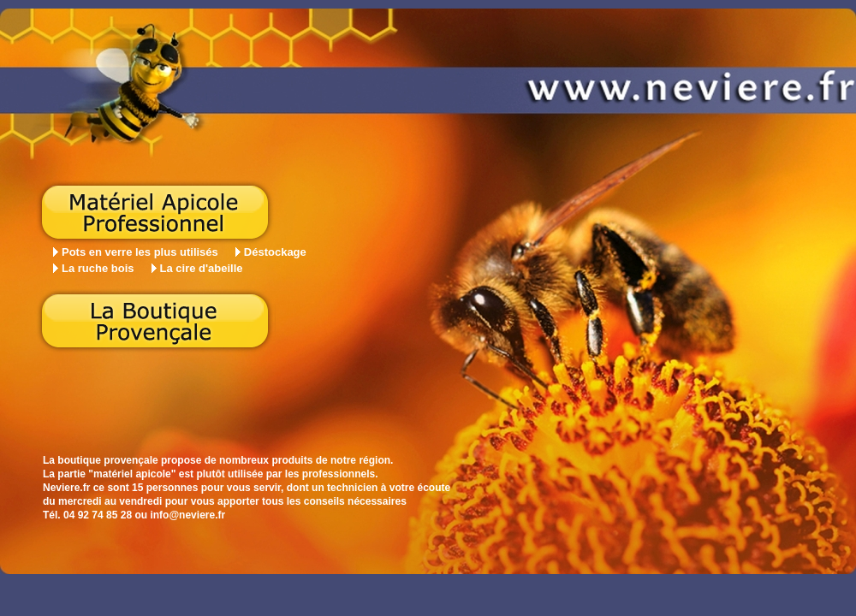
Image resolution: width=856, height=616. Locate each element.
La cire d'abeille (202, 268)
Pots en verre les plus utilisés (140, 252)
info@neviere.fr (187, 515)
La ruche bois (98, 268)
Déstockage (275, 252)
